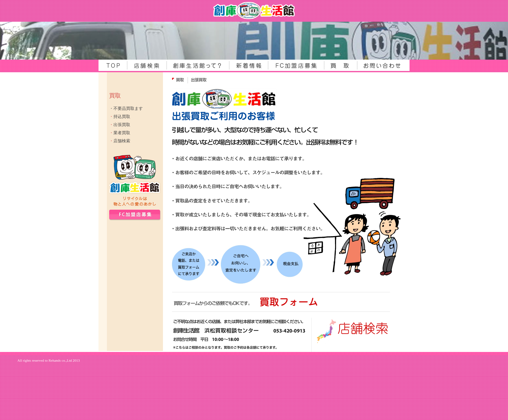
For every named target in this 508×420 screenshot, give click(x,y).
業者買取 (120, 133)
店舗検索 (120, 141)
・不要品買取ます (126, 108)
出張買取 (120, 125)
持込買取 (120, 117)
